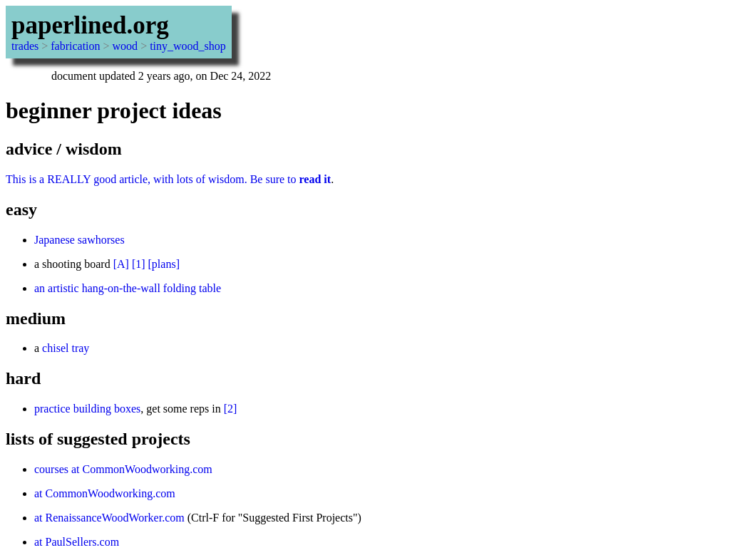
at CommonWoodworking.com (105, 493)
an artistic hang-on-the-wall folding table (128, 288)
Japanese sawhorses (79, 240)
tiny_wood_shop (188, 46)
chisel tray (66, 348)
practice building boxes (87, 409)
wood (125, 46)
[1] (139, 264)
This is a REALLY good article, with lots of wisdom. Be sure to (168, 179)
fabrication (75, 46)
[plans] (164, 264)
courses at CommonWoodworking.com (123, 469)
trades (25, 46)
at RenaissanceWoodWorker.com (109, 518)
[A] (121, 264)
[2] (231, 409)
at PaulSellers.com (77, 542)
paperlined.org (90, 25)
